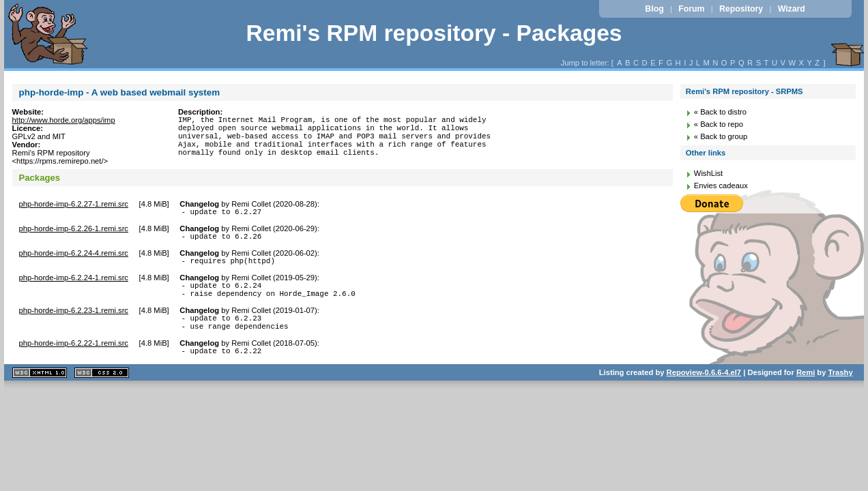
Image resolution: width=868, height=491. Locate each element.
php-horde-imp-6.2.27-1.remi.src (74, 206)
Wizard (792, 9)
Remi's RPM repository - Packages (434, 33)
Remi (806, 391)
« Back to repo (719, 124)
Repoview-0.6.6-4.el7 (704, 391)
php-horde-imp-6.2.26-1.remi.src (74, 233)
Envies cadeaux (721, 185)
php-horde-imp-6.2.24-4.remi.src (74, 259)
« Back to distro (720, 112)
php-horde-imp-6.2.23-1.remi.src (74, 323)
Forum (691, 9)
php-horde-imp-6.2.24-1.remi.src (74, 286)
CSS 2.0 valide (102, 391)
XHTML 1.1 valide (40, 391)
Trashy (841, 391)
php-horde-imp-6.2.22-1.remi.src (74, 359)
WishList (708, 173)
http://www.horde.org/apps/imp (64, 120)
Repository (741, 9)
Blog (654, 9)
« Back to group (721, 136)
